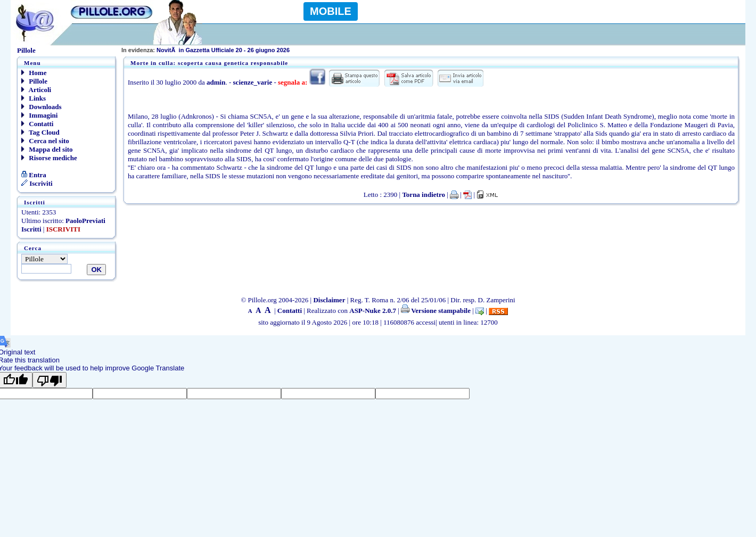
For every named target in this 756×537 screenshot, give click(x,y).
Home (34, 73)
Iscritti (31, 229)
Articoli (36, 90)
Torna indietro (424, 195)
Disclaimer (329, 300)
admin (216, 82)
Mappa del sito (47, 149)
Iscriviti (37, 183)
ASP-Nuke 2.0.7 (373, 311)
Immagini (39, 115)
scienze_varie (253, 82)
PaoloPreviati (85, 221)
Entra (34, 175)
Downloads (42, 107)
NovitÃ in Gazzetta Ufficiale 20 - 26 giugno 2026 (206, 50)
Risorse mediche (49, 158)
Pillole (34, 81)
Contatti (37, 124)
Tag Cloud (40, 132)
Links (34, 98)
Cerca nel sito (45, 141)
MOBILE (331, 11)
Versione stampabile (436, 311)
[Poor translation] (50, 380)
